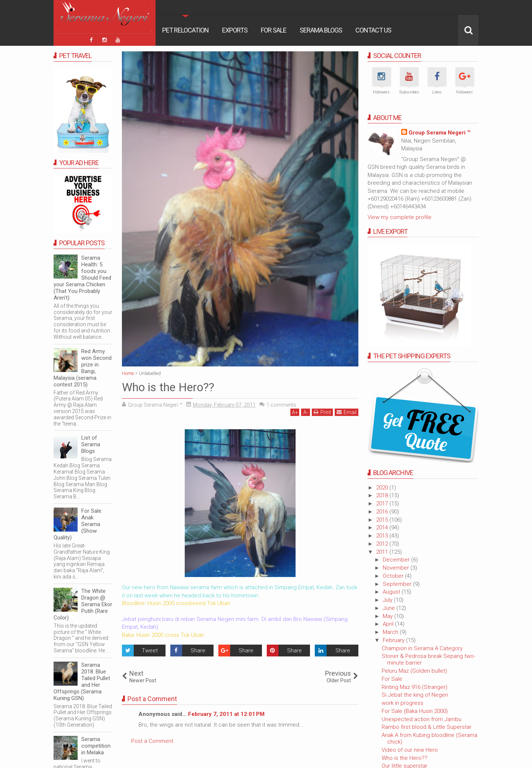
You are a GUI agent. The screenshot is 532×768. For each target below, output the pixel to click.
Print (322, 412)
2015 (383, 520)
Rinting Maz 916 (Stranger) (415, 687)
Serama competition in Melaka (96, 746)
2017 (383, 504)
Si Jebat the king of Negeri (415, 695)
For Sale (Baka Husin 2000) (415, 711)
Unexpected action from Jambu (422, 719)
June (390, 608)
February (394, 640)
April (389, 624)
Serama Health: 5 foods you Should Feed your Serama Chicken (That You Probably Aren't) (82, 278)
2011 (383, 552)
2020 (383, 488)
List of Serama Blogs (91, 444)
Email (347, 412)
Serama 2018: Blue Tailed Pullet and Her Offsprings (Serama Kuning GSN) (82, 682)
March (391, 632)
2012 (383, 544)
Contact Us (373, 30)
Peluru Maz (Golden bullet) (414, 671)
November (397, 568)
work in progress (403, 703)
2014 (383, 528)
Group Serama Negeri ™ (439, 133)
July (388, 600)
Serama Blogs (321, 30)
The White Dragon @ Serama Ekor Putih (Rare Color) (83, 604)
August (392, 592)
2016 (383, 512)
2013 (383, 536)
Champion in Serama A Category (422, 648)
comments (281, 405)
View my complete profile (400, 217)
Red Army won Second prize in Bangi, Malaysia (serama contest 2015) (83, 368)
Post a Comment (152, 741)
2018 (383, 495)
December (397, 560)
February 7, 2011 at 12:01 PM (226, 714)
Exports (235, 30)
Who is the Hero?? (405, 758)
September (398, 584)
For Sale (274, 30)
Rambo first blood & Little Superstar (427, 727)
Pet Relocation (185, 30)
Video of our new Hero (410, 750)
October (394, 576)
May (388, 616)
